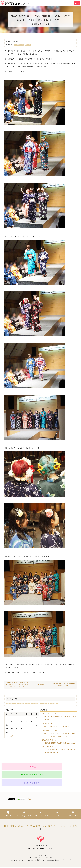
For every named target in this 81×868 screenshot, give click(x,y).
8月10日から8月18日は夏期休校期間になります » (64, 685)
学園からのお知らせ (17, 812)
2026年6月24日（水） (59, 733)
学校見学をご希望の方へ (41, 799)
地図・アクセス (73, 798)
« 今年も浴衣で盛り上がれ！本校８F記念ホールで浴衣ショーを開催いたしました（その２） (17, 685)
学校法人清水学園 (67, 766)
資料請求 (8, 798)
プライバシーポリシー (71, 812)
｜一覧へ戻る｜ (40, 685)
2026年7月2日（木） (59, 717)
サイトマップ (58, 812)
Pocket (28, 783)
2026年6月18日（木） (59, 750)
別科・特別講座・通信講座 (40, 766)
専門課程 (14, 766)
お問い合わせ (57, 798)
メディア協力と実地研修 (33, 812)
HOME (6, 812)
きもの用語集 (47, 812)
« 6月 (12, 736)
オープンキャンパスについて (24, 799)
